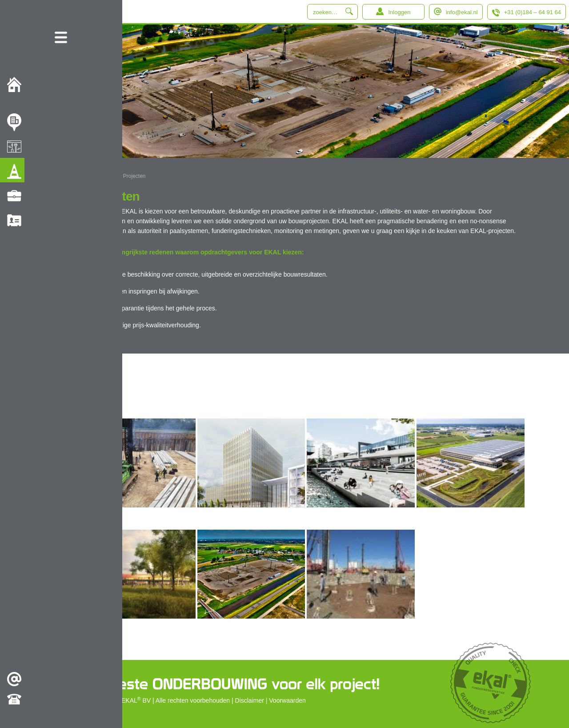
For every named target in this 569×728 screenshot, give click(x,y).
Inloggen (399, 12)
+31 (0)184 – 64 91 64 (533, 12)
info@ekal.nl (462, 12)
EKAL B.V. (99, 176)
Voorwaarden (287, 700)
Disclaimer (250, 700)
